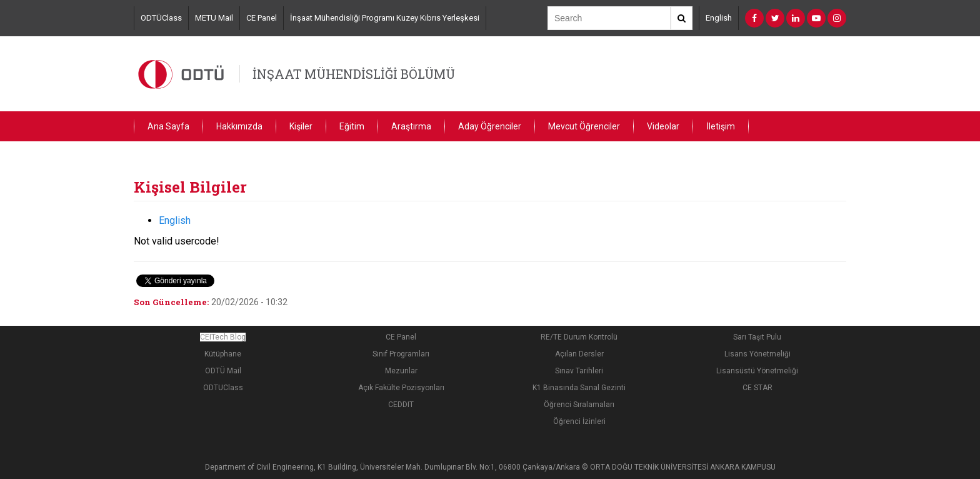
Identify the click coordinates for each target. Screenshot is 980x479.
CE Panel (262, 18)
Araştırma (411, 126)
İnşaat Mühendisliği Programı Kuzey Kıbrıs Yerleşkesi (385, 18)
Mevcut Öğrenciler (584, 126)
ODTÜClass (161, 18)
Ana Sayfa (168, 126)
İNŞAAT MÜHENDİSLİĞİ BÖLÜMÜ (354, 74)
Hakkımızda (239, 126)
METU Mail (214, 18)
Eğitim (352, 126)
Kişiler (301, 126)
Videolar (663, 126)
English (719, 18)
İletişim (721, 126)
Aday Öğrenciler (490, 126)
